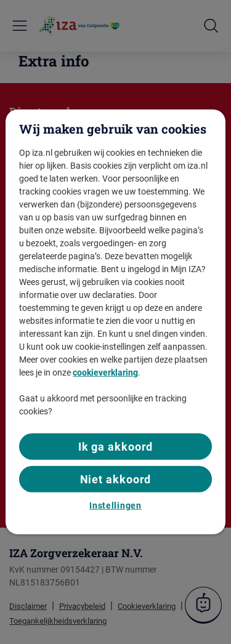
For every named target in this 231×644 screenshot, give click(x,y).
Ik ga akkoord (116, 446)
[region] (115, 322)
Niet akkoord (116, 479)
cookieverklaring (105, 372)
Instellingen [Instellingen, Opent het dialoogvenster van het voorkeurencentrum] (115, 505)
